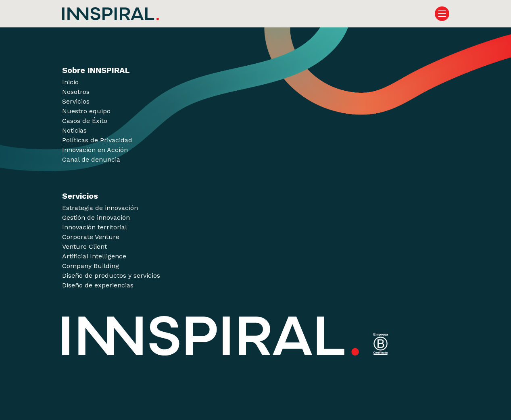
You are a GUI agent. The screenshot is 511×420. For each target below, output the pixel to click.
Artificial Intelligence (94, 256)
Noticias (74, 130)
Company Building (91, 266)
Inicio (70, 82)
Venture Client (84, 246)
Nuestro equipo (86, 111)
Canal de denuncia (91, 159)
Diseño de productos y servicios (111, 275)
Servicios (76, 101)
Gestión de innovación (96, 217)
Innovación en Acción (95, 150)
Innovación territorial (95, 227)
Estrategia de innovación (100, 208)
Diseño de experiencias (98, 285)
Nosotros (76, 92)
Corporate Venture (91, 237)
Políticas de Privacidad (97, 140)
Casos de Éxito (85, 121)
